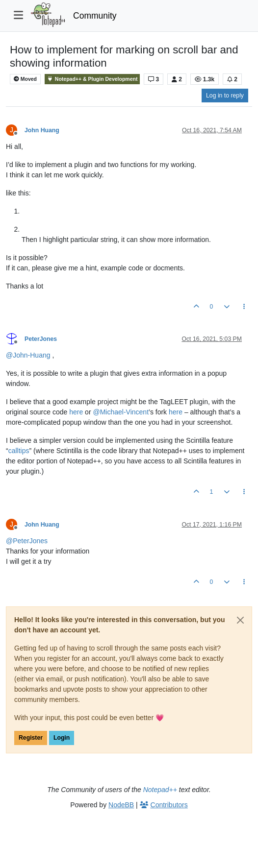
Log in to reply (225, 96)
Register (31, 738)
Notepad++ (160, 790)
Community (95, 16)
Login (62, 738)
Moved (25, 79)
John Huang (42, 130)
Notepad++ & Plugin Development (92, 79)
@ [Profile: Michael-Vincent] (121, 412)
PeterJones (41, 339)
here (76, 412)
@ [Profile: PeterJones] (27, 541)
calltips (19, 451)
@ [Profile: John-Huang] (28, 355)
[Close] (240, 620)
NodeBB (121, 805)
